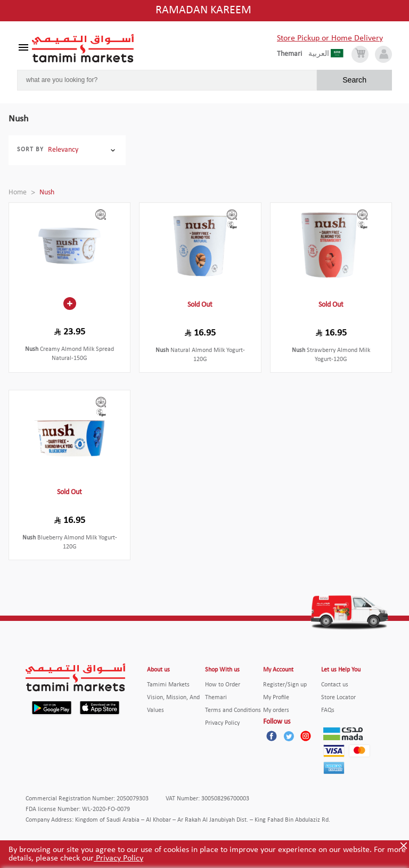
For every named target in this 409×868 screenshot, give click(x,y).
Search (354, 80)
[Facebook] (272, 736)
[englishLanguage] (293, 54)
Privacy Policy (118, 858)
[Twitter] (289, 736)
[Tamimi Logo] (83, 48)
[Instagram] (306, 736)
